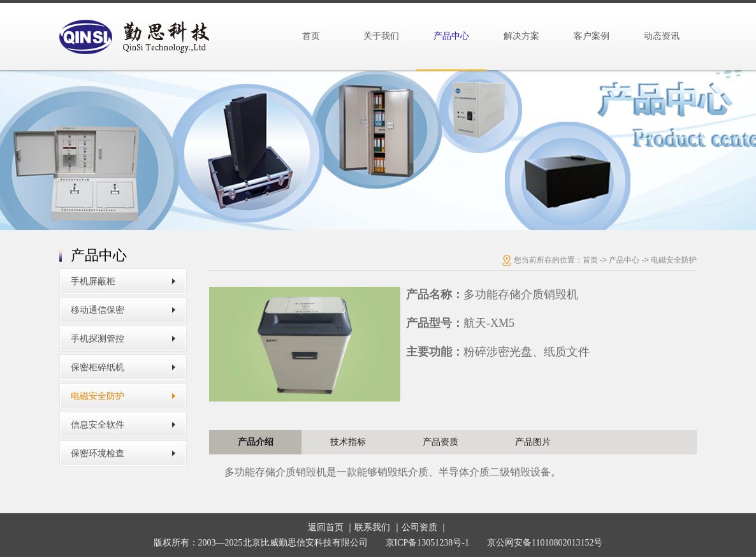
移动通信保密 (98, 310)
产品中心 (451, 36)
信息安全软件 (98, 425)
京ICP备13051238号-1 (427, 543)
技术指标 (348, 442)
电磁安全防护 (98, 396)
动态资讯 (662, 36)
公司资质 (419, 527)
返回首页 (326, 527)
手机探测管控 (98, 339)
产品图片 (533, 442)
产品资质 (440, 442)
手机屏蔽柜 (93, 281)
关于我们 (381, 36)
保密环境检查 (98, 453)
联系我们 (372, 527)
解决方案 (521, 36)
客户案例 (592, 36)
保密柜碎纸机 (98, 367)
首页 (311, 36)
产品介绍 (256, 442)
